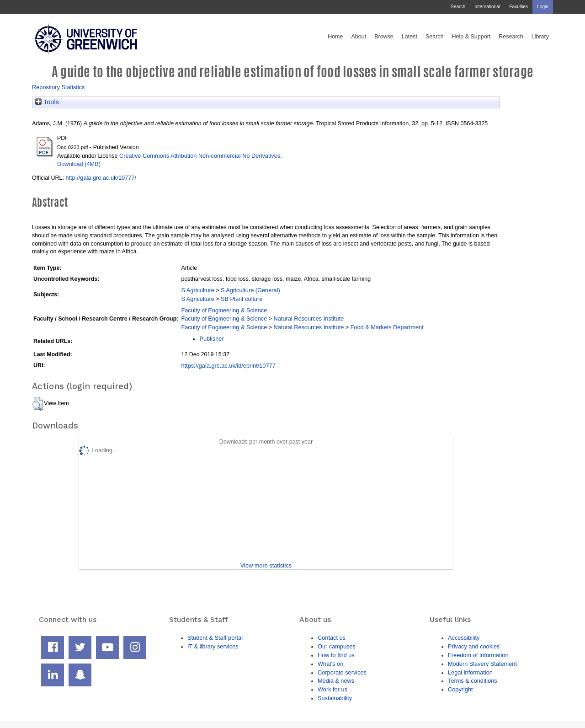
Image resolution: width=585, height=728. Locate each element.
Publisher (211, 339)
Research (511, 37)
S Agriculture (197, 290)
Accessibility (464, 638)
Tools (47, 102)
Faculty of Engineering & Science (224, 310)
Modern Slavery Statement (482, 664)
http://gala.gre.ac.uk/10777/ (101, 178)
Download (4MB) (79, 164)
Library (540, 37)
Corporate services (342, 672)
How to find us (336, 655)
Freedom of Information (478, 655)
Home (335, 37)
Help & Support (471, 37)
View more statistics (266, 565)
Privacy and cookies (474, 646)
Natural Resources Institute (309, 318)
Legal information (470, 672)
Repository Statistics (58, 87)
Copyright (460, 689)
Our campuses (337, 646)
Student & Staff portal (215, 638)
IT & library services (213, 646)
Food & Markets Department (387, 327)
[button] (38, 404)
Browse (384, 37)
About (359, 37)
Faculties (519, 7)
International (487, 7)
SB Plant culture (242, 299)
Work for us (332, 689)
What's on (330, 664)
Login (543, 7)
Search (458, 7)
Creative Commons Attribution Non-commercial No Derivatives (200, 156)
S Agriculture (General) (250, 290)
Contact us (332, 638)
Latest (409, 37)
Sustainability (335, 698)
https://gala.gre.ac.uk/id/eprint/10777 (228, 366)
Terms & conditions (473, 681)
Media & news (336, 681)
